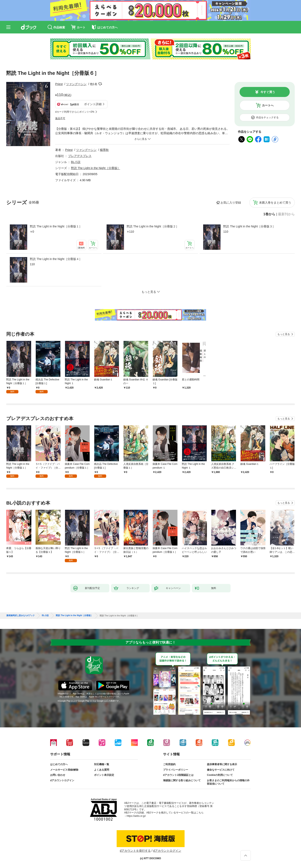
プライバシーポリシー (176, 770)
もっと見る (284, 334)
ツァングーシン (76, 84)
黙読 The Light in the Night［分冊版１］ (56, 226)
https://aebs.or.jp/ (136, 816)
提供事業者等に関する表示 (222, 764)
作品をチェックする (267, 117)
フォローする (100, 84)
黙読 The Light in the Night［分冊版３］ (249, 226)
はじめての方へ (59, 764)
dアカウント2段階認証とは (178, 775)
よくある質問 (102, 770)
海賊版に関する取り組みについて (182, 780)
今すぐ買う (268, 92)
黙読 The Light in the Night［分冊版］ (96, 168)
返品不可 (60, 118)
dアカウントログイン (62, 780)
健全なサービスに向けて (221, 770)
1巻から (269, 214)
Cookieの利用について (220, 775)
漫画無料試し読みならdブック (20, 616)
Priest (59, 84)
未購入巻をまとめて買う (275, 203)
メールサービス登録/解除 (64, 770)
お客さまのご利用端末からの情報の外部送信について (228, 782)
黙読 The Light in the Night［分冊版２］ (153, 226)
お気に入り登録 (231, 203)
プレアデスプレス (80, 156)
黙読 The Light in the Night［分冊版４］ (56, 259)
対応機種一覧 (102, 764)
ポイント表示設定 (104, 775)
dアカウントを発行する (135, 851)
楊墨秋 (104, 150)
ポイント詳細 (93, 104)
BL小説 (76, 162)
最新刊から (286, 214)
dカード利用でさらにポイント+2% (75, 112)
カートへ (268, 105)
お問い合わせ (58, 775)
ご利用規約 (169, 764)
